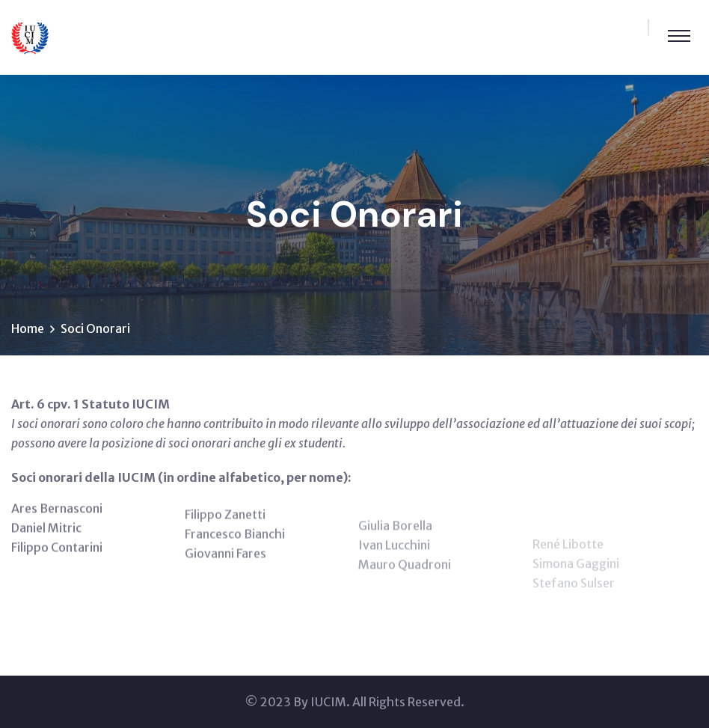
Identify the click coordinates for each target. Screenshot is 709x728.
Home (28, 328)
